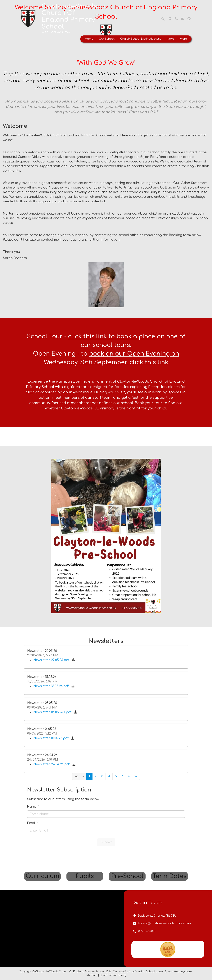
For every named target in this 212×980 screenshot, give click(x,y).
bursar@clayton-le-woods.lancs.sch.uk (165, 962)
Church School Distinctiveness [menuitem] (141, 39)
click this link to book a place (112, 337)
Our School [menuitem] (107, 39)
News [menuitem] (171, 39)
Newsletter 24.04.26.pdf (52, 764)
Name (33, 807)
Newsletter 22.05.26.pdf (52, 660)
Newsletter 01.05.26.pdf (51, 738)
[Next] (129, 776)
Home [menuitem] (89, 39)
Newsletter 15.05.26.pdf (52, 686)
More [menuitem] (183, 39)
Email (32, 823)
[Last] (136, 776)
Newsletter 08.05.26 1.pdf (53, 712)
